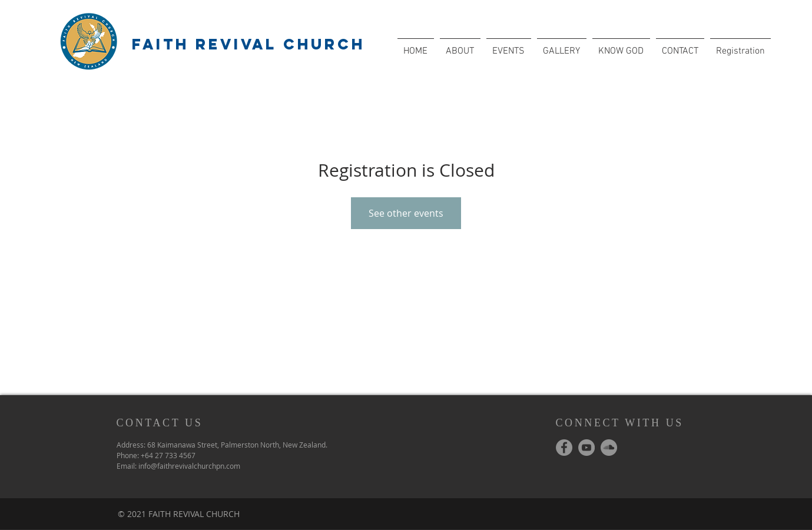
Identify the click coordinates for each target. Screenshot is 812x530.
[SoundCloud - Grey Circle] (609, 448)
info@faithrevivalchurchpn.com (189, 466)
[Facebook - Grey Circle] (564, 448)
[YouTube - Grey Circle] (586, 448)
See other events (406, 213)
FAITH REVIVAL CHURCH (248, 44)
